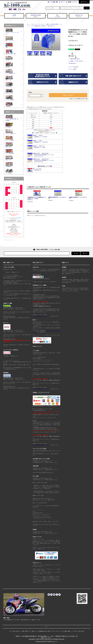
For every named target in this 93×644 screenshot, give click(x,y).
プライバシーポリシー (56, 631)
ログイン (76, 2)
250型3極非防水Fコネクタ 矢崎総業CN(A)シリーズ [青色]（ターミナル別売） (37, 198)
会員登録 (69, 2)
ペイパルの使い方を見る (38, 550)
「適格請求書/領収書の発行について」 (41, 316)
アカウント (63, 2)
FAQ (57, 16)
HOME (14, 16)
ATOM (82, 631)
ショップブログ (74, 631)
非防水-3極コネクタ (51, 26)
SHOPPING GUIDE (36, 16)
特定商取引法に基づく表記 (82, 99)
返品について (73, 99)
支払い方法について (17, 631)
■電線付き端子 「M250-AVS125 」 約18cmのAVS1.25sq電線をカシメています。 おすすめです (44, 160)
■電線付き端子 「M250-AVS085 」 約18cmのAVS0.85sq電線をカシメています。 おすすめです (44, 155)
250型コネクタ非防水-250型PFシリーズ (54, 24)
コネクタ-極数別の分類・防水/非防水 (39, 26)
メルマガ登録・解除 (54, 2)
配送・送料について (27, 631)
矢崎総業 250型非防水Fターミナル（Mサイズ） (78, 197)
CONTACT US (79, 16)
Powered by (47, 642)
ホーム (28, 24)
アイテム (84, 2)
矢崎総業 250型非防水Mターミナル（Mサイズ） (57, 197)
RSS (79, 631)
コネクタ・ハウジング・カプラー (38, 24)
